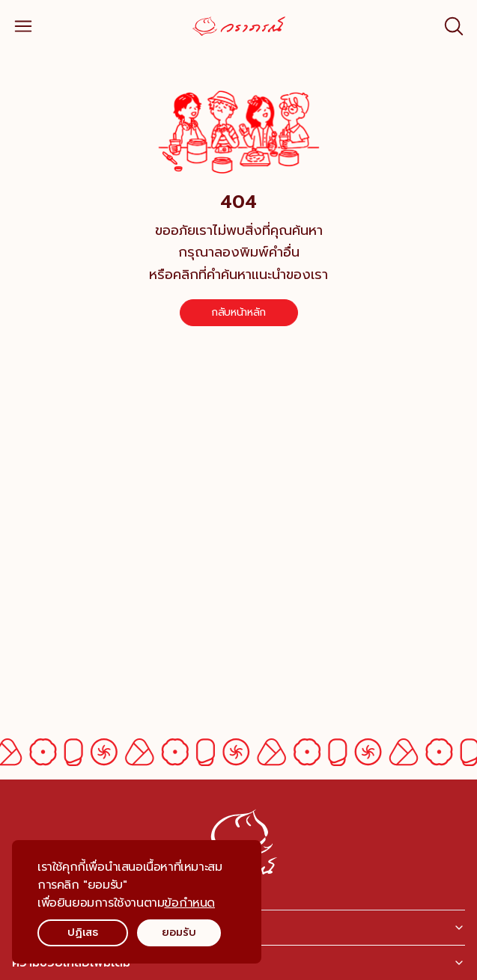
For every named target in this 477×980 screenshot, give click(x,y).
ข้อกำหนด (189, 903)
